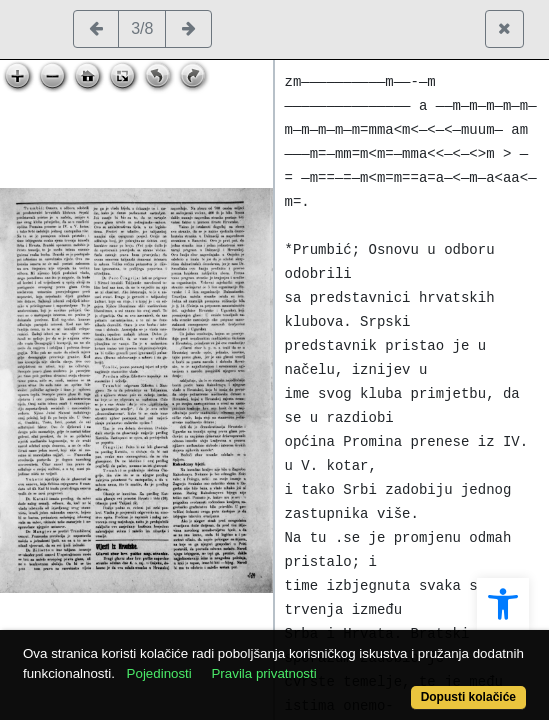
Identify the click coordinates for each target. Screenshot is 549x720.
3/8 (142, 28)
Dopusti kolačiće (468, 697)
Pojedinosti (159, 673)
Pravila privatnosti (263, 673)
